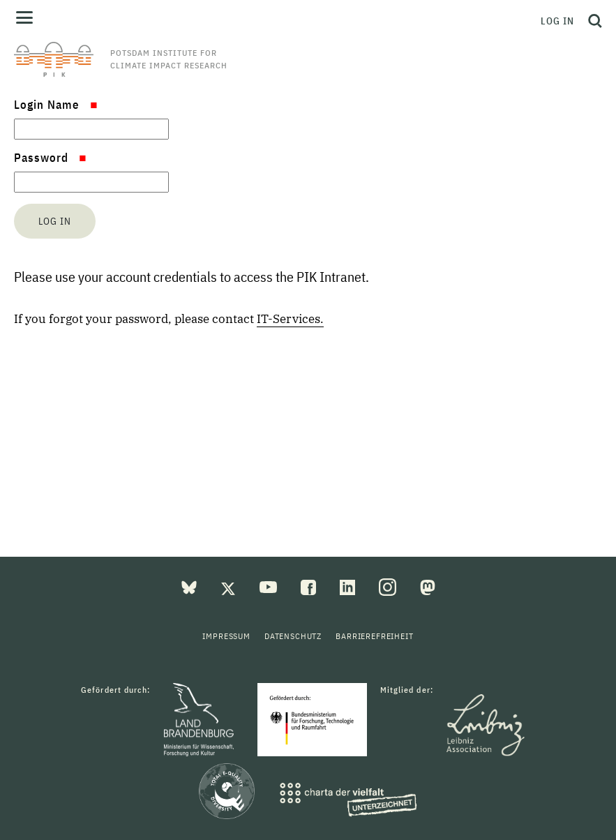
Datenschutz (293, 636)
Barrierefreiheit (374, 636)
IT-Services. (290, 319)
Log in (557, 21)
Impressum (226, 636)
